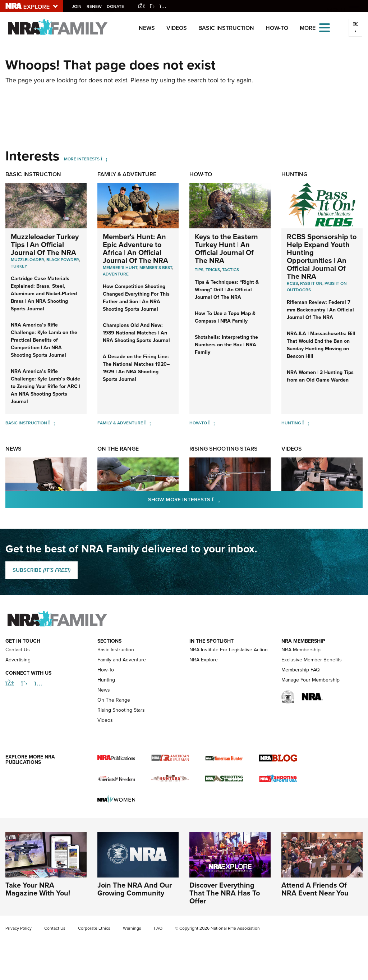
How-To (277, 28)
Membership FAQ (301, 670)
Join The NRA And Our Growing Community (135, 889)
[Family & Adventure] (148, 423)
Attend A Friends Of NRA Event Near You (315, 889)
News (147, 28)
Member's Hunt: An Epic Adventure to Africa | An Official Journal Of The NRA (135, 249)
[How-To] (211, 423)
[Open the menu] (325, 27)
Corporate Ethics (94, 928)
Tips (199, 270)
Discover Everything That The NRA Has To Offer (225, 893)
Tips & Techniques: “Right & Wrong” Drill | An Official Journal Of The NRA (227, 290)
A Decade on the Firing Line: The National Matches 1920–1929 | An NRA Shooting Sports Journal (136, 368)
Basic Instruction (226, 28)
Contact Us (18, 650)
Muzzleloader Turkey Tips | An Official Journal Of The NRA (45, 245)
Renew (95, 6)
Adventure (116, 274)
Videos (177, 28)
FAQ (158, 928)
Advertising (18, 660)
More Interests (82, 159)
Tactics (231, 270)
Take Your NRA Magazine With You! (38, 889)
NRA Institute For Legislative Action (229, 650)
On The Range (118, 449)
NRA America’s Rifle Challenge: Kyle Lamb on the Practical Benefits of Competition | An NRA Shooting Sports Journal (44, 340)
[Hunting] (306, 423)
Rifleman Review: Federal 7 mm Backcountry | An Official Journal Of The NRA (320, 310)
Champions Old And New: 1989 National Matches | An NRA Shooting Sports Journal (136, 333)
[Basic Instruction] (52, 423)
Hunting (294, 174)
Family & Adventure (127, 174)
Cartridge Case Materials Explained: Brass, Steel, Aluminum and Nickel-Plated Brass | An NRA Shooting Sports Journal (44, 294)
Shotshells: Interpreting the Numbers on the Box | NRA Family (226, 345)
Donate (116, 6)
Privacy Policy (19, 928)
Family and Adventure (122, 660)
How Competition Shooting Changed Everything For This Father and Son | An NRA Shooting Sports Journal (136, 298)
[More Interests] (104, 159)
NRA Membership (301, 650)
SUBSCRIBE (42, 570)
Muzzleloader (27, 260)
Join (77, 6)
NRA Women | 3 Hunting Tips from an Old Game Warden (320, 376)
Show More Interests (223, 499)
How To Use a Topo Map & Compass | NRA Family (225, 317)
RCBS (292, 283)
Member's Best (156, 268)
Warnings (132, 928)
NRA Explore (204, 660)
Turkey (19, 266)
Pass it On (311, 283)
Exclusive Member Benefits (312, 660)
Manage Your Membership (310, 680)
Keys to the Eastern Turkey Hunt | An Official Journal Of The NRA (226, 249)
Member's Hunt (120, 268)
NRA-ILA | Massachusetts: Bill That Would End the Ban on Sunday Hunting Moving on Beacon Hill (321, 345)
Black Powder (63, 260)
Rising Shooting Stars (224, 449)
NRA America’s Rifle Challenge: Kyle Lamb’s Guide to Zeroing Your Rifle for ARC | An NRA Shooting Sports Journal (45, 386)
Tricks (213, 270)
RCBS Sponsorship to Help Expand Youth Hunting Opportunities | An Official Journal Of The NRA (322, 256)
